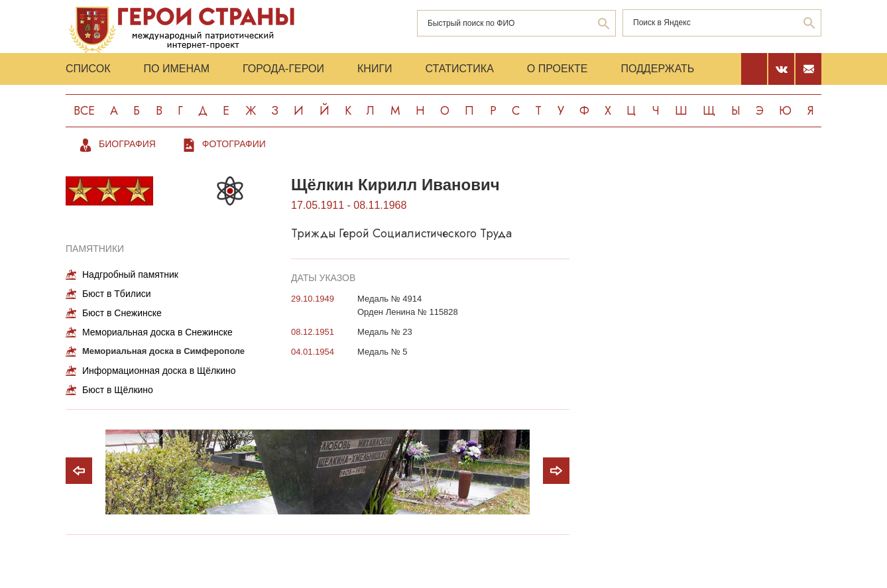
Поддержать (657, 69)
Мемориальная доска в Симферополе (163, 351)
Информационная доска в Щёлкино (159, 371)
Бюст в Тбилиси (117, 294)
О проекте (558, 69)
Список (88, 69)
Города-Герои (283, 69)
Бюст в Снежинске (122, 313)
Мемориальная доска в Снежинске (157, 332)
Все (84, 111)
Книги (375, 69)
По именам (177, 69)
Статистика (460, 69)
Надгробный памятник (130, 274)
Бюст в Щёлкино (118, 390)
